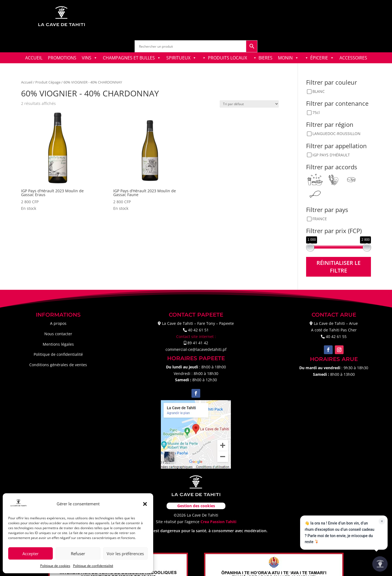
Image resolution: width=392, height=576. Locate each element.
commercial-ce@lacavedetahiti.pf (196, 349)
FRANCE (320, 219)
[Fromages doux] (351, 179)
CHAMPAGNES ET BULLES (132, 58)
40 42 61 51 (198, 330)
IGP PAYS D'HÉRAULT (331, 155)
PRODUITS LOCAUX (227, 58)
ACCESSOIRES (353, 58)
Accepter (31, 554)
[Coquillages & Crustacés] (333, 179)
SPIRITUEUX (181, 58)
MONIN (288, 58)
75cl (316, 113)
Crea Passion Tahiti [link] (218, 522)
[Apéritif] (315, 179)
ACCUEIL (34, 58)
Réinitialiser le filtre (339, 267)
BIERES (265, 58)
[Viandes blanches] (315, 194)
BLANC (319, 92)
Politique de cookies (55, 566)
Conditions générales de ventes (58, 365)
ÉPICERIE (322, 58)
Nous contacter (58, 334)
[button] (145, 504)
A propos (58, 323)
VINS (90, 58)
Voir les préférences (125, 554)
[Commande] (249, 104)
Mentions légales (58, 344)
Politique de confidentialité (93, 566)
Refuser (78, 554)
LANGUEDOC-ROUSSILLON (336, 134)
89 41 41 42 (198, 343)
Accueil (27, 82)
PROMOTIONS (62, 58)
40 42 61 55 (336, 336)
